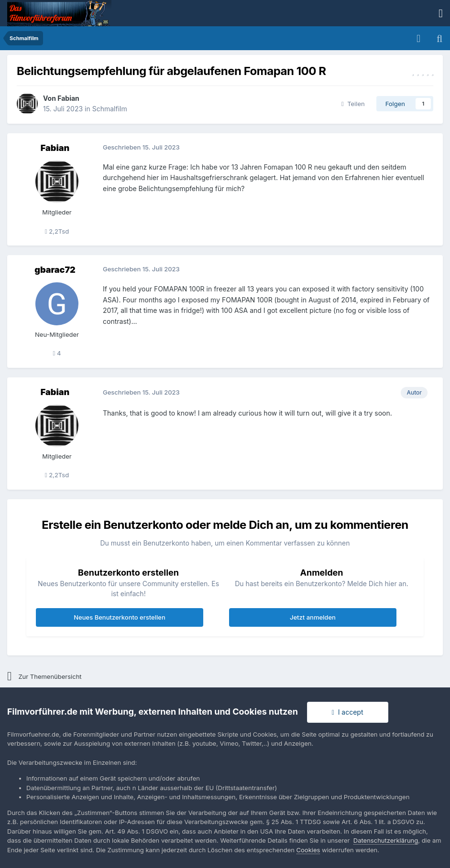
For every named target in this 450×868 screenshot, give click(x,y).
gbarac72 (55, 270)
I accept (348, 712)
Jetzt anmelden (313, 617)
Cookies (308, 850)
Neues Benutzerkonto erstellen (119, 617)
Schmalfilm (110, 109)
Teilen (353, 104)
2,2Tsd (57, 231)
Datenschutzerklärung (386, 840)
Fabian (68, 98)
